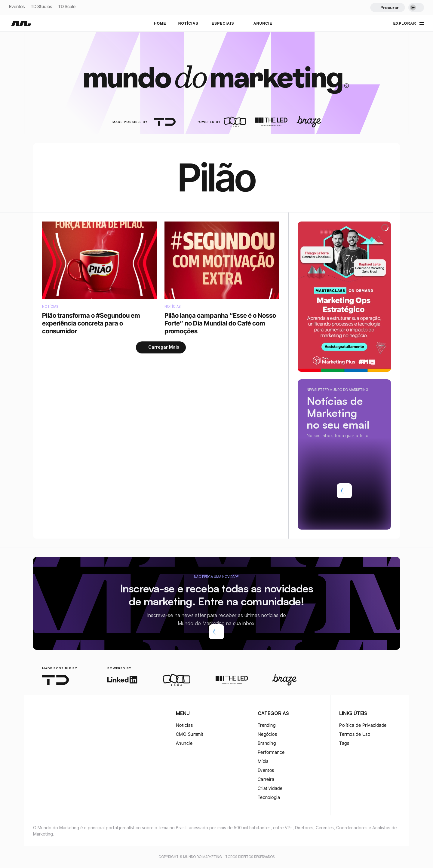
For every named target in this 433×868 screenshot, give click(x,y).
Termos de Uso (355, 734)
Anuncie (184, 743)
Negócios (267, 734)
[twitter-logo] (46, 714)
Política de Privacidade (363, 725)
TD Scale (67, 6)
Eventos (17, 6)
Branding (267, 743)
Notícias (184, 725)
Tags (344, 743)
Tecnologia (269, 797)
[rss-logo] (75, 714)
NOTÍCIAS (188, 23)
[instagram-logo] (37, 714)
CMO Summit (190, 734)
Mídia (263, 761)
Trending (267, 725)
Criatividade (270, 788)
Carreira (266, 779)
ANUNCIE (263, 23)
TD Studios (41, 6)
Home (160, 23)
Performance (271, 752)
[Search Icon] (387, 8)
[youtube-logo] (66, 714)
